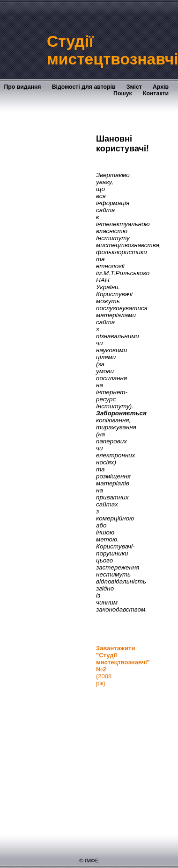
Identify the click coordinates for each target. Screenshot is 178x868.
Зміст (134, 87)
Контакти (156, 93)
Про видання (22, 87)
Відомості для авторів (84, 87)
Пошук (123, 93)
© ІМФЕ (89, 860)
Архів (161, 87)
